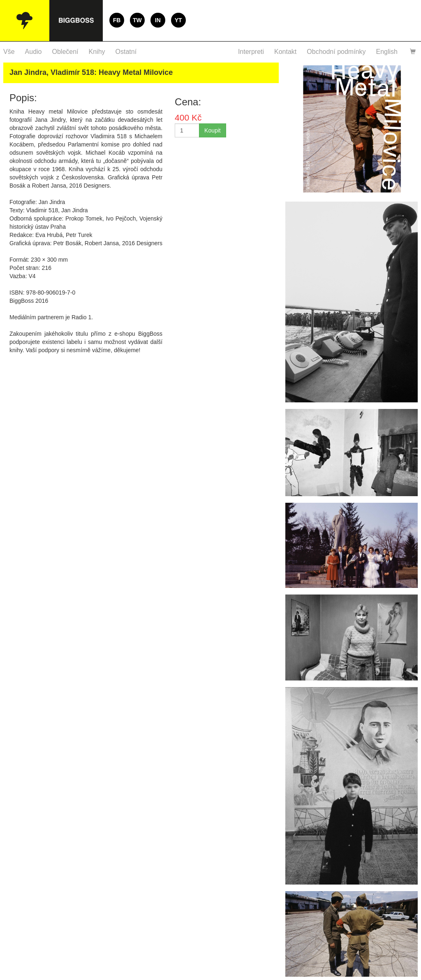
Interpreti (251, 52)
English (387, 52)
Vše (9, 52)
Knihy (97, 52)
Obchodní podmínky (336, 52)
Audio (34, 52)
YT (178, 20)
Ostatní (126, 52)
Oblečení (65, 52)
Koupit (213, 130)
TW (137, 20)
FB (117, 20)
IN (158, 20)
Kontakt (285, 52)
